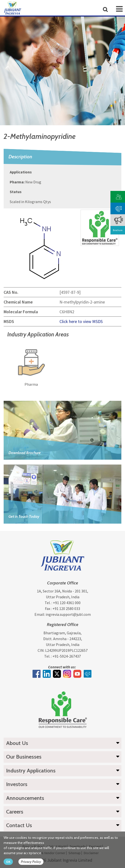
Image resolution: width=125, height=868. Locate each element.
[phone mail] (119, 208)
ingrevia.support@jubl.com (68, 614)
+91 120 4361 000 (67, 603)
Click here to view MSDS (81, 321)
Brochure (118, 230)
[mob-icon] (119, 9)
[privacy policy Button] (33, 862)
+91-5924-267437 (67, 656)
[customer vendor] (119, 196)
